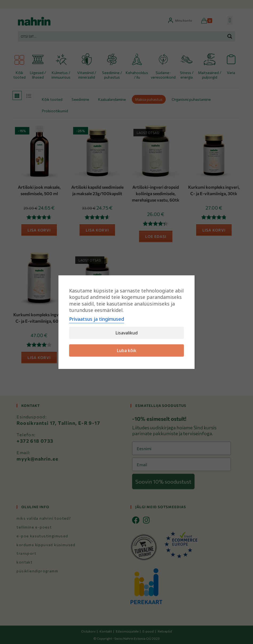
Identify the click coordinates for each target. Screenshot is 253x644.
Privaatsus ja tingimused (97, 319)
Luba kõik (127, 350)
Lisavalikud (127, 333)
